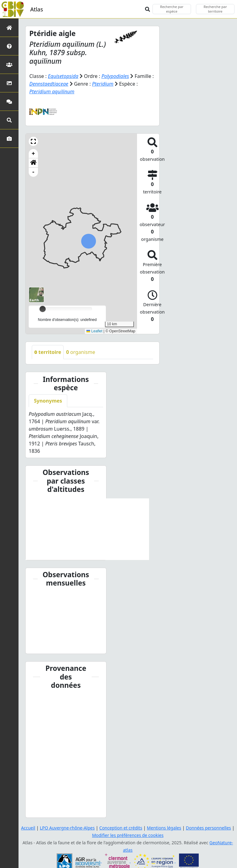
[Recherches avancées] (9, 120)
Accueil (28, 827)
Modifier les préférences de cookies (128, 834)
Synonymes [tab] (48, 400)
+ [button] (33, 153)
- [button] (33, 171)
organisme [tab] (81, 351)
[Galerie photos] (9, 138)
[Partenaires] (9, 65)
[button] (33, 140)
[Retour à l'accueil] (9, 28)
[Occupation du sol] (9, 83)
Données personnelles (209, 827)
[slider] (43, 308)
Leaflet (94, 330)
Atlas (37, 9)
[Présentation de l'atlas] (9, 46)
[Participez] (9, 101)
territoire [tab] (48, 351)
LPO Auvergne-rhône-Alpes (67, 827)
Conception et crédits (121, 827)
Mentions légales (164, 827)
